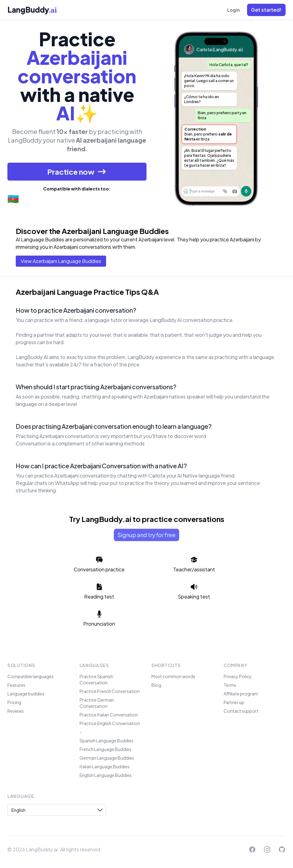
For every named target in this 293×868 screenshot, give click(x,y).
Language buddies (26, 694)
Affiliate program (241, 694)
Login (233, 10)
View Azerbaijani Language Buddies (61, 261)
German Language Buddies (107, 758)
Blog (156, 685)
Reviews (16, 711)
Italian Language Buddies (105, 766)
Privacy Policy (238, 676)
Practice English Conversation (110, 723)
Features (16, 685)
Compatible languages (31, 676)
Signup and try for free (146, 535)
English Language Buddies (106, 775)
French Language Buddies (105, 749)
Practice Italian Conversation (109, 715)
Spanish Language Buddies (107, 741)
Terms (230, 685)
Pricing (14, 702)
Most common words (173, 676)
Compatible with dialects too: (77, 189)
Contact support (241, 711)
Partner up (234, 702)
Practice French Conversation (110, 691)
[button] (266, 10)
